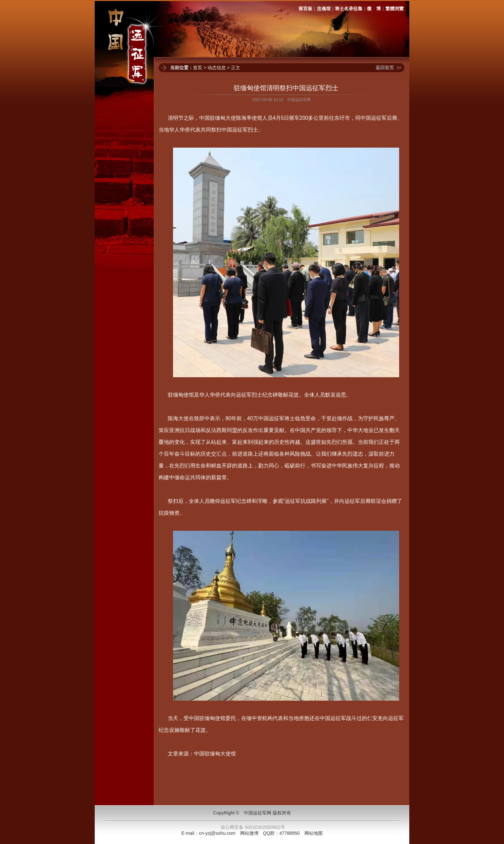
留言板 (305, 9)
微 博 (374, 9)
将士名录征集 (349, 9)
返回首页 (385, 68)
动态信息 (217, 68)
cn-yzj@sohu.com (217, 833)
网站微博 (249, 833)
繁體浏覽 (395, 9)
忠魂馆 (324, 9)
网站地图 (314, 833)
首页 (198, 68)
